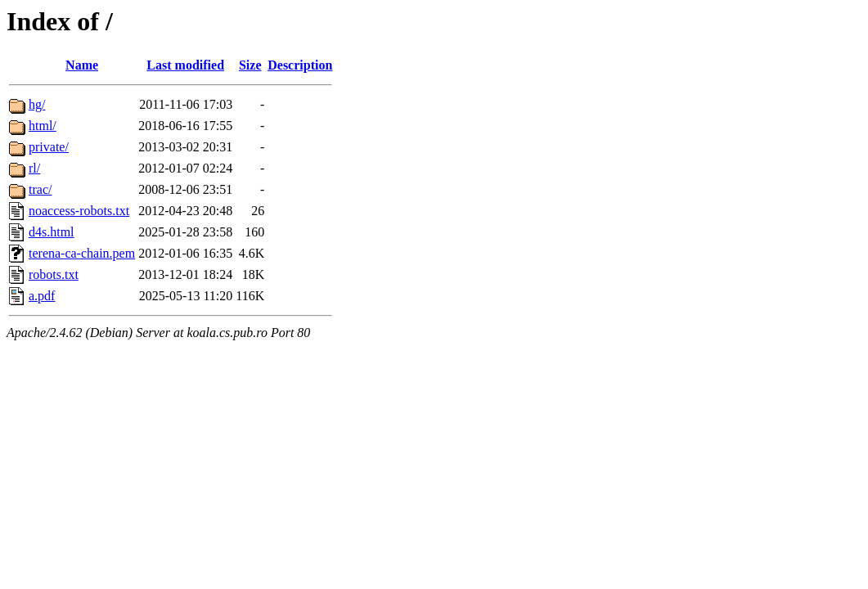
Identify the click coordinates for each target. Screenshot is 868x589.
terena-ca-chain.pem (82, 253)
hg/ (37, 104)
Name (82, 65)
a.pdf (42, 296)
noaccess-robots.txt (79, 211)
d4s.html (52, 232)
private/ (49, 147)
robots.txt (54, 274)
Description (300, 65)
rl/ (34, 168)
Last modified (185, 65)
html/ (43, 126)
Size (250, 65)
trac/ (40, 189)
